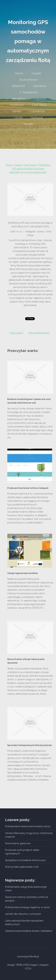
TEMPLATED (22, 965)
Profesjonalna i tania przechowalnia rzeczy (28, 826)
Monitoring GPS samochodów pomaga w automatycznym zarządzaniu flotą (30, 169)
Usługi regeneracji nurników (23, 573)
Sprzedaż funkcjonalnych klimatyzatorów (30, 745)
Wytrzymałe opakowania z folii (22, 867)
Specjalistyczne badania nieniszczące (25, 860)
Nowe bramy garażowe (18, 843)
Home (9, 165)
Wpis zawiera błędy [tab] (39, 333)
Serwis (18, 165)
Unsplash (44, 965)
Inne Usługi (30, 165)
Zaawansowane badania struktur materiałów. (29, 931)
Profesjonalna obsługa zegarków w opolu (27, 907)
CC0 (28, 968)
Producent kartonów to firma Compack (28, 488)
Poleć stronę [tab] (17, 333)
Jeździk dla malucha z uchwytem (23, 914)
